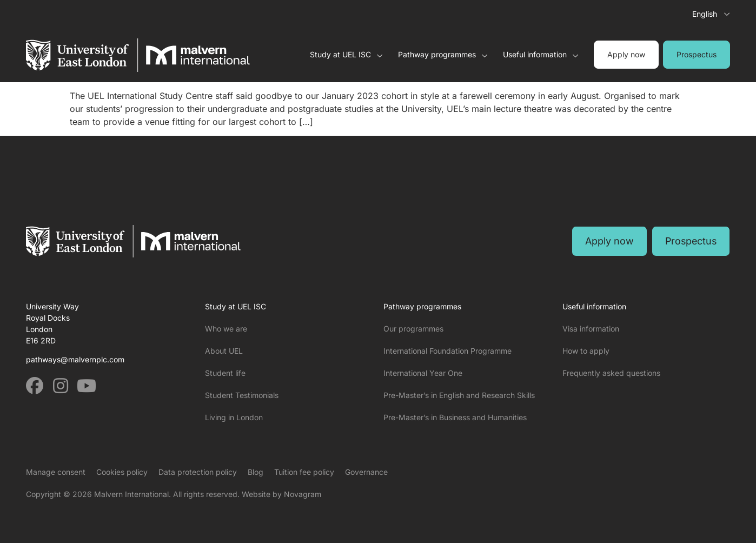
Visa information (591, 329)
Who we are (226, 329)
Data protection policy (198, 472)
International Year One (423, 373)
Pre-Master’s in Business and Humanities (455, 417)
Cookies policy (122, 472)
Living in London (234, 417)
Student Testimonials (242, 395)
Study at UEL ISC (346, 55)
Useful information (541, 55)
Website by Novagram (281, 494)
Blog (256, 472)
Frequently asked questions (611, 373)
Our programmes (413, 329)
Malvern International (131, 494)
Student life (225, 373)
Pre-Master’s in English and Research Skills (459, 395)
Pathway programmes (443, 55)
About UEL (224, 351)
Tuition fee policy (304, 472)
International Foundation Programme (447, 351)
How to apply (586, 351)
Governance (366, 472)
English (705, 14)
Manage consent (56, 472)
